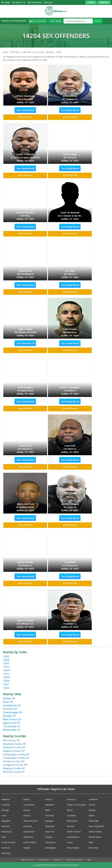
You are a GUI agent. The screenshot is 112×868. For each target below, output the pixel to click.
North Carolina (74, 832)
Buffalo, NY (9, 698)
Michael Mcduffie (25, 566)
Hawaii (26, 810)
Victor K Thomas (25, 624)
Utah (91, 842)
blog (50, 3)
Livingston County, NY (15, 765)
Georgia (5, 810)
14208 (6, 677)
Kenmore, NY (10, 709)
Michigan (49, 821)
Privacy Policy (43, 860)
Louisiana (71, 815)
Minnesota (72, 821)
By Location (38, 21)
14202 (6, 656)
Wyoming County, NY (15, 744)
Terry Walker (70, 566)
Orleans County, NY (14, 761)
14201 (6, 663)
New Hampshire (96, 826)
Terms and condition (74, 860)
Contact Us (57, 860)
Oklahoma (28, 837)
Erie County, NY (11, 740)
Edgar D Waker (25, 332)
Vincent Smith (70, 624)
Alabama (6, 799)
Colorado (6, 805)
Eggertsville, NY (12, 723)
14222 (6, 688)
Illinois (70, 810)
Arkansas (71, 799)
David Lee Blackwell (70, 216)
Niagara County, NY (14, 751)
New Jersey (7, 832)
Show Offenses (25, 117)
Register (104, 2)
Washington (51, 848)
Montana (28, 826)
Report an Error (27, 860)
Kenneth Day (25, 449)
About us (20, 3)
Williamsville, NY (12, 730)
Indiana (92, 810)
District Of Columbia (76, 805)
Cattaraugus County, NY (16, 754)
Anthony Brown (70, 99)
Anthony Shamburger (25, 99)
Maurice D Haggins (70, 507)
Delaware (50, 805)
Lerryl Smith (70, 449)
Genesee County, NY (14, 747)
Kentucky (49, 815)
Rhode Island (95, 837)
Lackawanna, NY (12, 705)
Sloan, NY (8, 702)
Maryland (6, 821)
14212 (6, 674)
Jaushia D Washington (70, 391)
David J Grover (25, 274)
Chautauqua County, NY (16, 758)
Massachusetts (30, 821)
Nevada (71, 826)
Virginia (27, 848)
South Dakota (30, 842)
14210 (6, 667)
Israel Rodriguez (25, 391)
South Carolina (8, 842)
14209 (6, 670)
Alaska (26, 799)
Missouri (5, 826)
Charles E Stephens (25, 158)
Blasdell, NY (9, 716)
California (93, 799)
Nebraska (50, 826)
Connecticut (29, 805)
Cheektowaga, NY (13, 712)
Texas (70, 842)
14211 (6, 684)
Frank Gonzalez (70, 332)
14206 (6, 681)
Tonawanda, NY (12, 726)
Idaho (48, 810)
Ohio (4, 837)
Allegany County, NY (14, 768)
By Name (56, 21)
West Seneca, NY (12, 719)
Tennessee (50, 842)
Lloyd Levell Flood (25, 507)
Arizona (49, 799)
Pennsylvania (73, 837)
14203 (6, 660)
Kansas (27, 815)
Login (91, 2)
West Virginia (73, 848)
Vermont (6, 848)
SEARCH (98, 21)
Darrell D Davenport (25, 216)
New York (50, 832)
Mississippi (94, 821)
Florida (92, 805)
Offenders (36, 3)
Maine (92, 815)
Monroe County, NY (14, 772)
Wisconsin (93, 848)
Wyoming (6, 853)
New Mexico (29, 832)
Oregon (49, 837)
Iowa (4, 815)
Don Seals (70, 274)
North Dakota (95, 832)
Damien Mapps (70, 158)
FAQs (89, 860)
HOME (7, 3)
